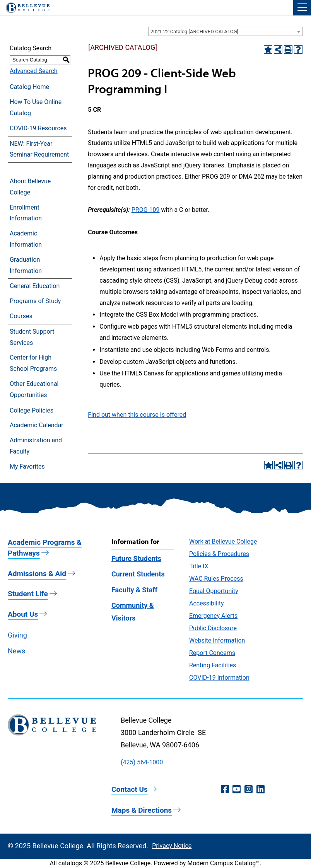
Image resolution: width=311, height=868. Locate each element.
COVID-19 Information (219, 678)
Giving (17, 635)
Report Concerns (212, 653)
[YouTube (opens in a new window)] (237, 790)
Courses (21, 316)
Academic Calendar (37, 425)
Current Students (138, 574)
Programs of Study (35, 301)
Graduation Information (26, 265)
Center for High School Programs (33, 363)
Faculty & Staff (134, 590)
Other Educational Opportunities (34, 389)
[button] (302, 8)
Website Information (217, 640)
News (16, 651)
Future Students (136, 558)
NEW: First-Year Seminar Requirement (39, 149)
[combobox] (226, 31)
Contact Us (130, 789)
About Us (23, 614)
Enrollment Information (26, 213)
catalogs (70, 863)
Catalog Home (29, 87)
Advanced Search (34, 71)
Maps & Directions (142, 810)
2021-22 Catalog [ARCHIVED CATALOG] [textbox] (194, 32)
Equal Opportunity (214, 591)
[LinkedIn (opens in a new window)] (261, 790)
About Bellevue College (30, 187)
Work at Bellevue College (223, 541)
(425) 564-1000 (142, 762)
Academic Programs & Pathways (45, 548)
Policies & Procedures (219, 554)
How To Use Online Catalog (36, 107)
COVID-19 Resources (38, 128)
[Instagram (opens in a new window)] (249, 790)
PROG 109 (146, 210)
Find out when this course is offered (137, 415)
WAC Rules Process (216, 579)
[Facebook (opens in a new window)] (225, 790)
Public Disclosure (213, 628)
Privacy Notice (172, 846)
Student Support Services (32, 337)
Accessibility (207, 603)
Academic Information (26, 239)
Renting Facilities (213, 665)
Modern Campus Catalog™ (223, 863)
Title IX (199, 566)
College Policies (32, 410)
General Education (35, 286)
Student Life (28, 594)
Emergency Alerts (213, 616)
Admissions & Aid (37, 574)
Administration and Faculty (36, 446)
